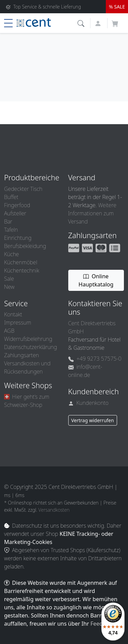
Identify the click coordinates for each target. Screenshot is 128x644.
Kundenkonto (89, 403)
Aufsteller (15, 213)
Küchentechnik (22, 270)
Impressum (18, 323)
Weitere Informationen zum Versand (92, 213)
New (9, 287)
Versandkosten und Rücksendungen (27, 367)
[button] (82, 23)
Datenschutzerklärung (31, 347)
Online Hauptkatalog (96, 280)
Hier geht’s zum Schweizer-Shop (27, 401)
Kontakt (13, 314)
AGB (9, 331)
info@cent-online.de (85, 371)
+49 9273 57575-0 (95, 359)
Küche (11, 254)
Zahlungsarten (22, 355)
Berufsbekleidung (25, 246)
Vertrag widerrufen (93, 420)
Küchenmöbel (21, 262)
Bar (8, 221)
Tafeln (11, 230)
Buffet (11, 197)
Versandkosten (54, 510)
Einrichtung (18, 238)
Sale (9, 279)
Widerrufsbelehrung (28, 339)
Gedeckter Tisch (23, 189)
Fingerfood (17, 205)
